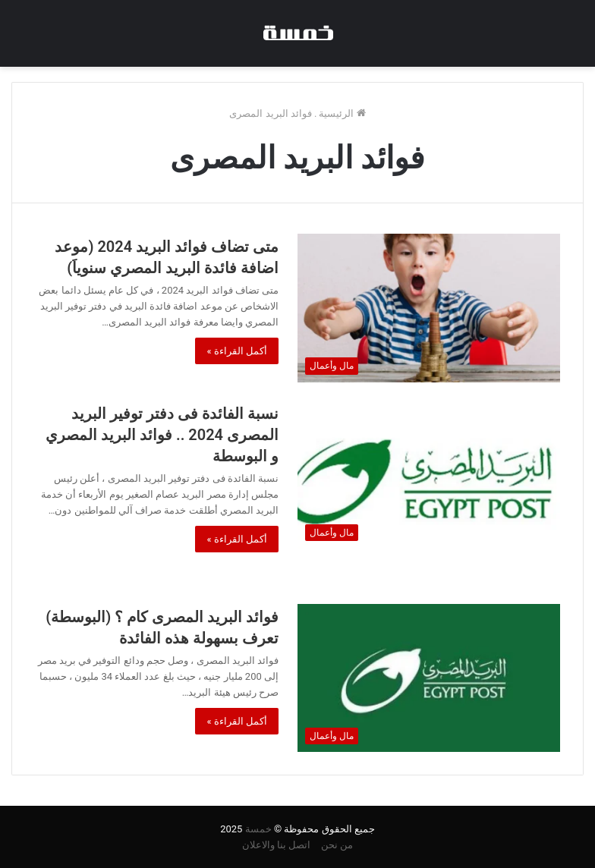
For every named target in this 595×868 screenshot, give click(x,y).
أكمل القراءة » (237, 351)
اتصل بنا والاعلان (276, 845)
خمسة (258, 829)
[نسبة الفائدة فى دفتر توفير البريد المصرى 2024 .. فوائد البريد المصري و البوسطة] (429, 475)
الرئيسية (342, 113)
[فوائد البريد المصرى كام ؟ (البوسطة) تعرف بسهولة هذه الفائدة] (429, 678)
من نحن (337, 845)
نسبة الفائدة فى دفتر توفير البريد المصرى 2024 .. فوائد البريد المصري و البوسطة (162, 435)
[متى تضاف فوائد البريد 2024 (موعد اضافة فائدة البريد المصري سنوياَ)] (429, 308)
